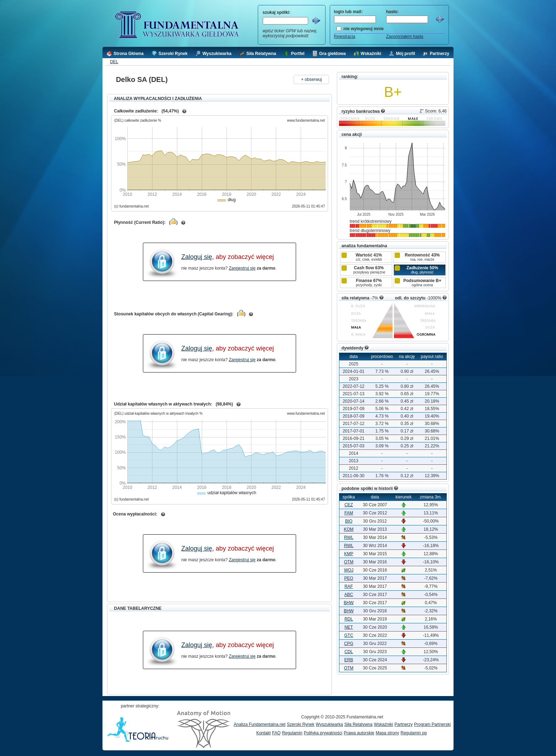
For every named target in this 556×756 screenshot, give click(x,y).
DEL (114, 62)
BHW (349, 603)
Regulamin (292, 733)
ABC (349, 595)
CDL (349, 652)
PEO (349, 578)
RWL (349, 537)
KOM (349, 529)
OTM (349, 562)
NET (349, 627)
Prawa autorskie (359, 733)
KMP (349, 554)
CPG (349, 644)
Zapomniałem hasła (405, 37)
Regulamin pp (414, 733)
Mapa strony (387, 733)
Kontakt (264, 733)
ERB (349, 660)
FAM (349, 513)
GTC (349, 635)
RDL (349, 619)
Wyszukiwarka (329, 724)
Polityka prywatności (323, 733)
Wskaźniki (383, 724)
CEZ (349, 505)
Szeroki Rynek (301, 724)
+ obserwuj (311, 79)
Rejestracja (345, 37)
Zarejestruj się (242, 268)
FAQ (276, 733)
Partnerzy (403, 724)
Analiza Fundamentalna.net (260, 724)
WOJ (349, 570)
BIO (349, 521)
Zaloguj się (197, 257)
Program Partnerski (432, 724)
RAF (349, 586)
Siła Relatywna (358, 724)
